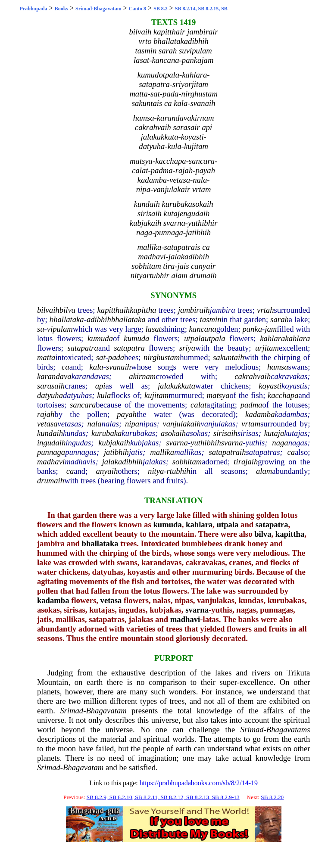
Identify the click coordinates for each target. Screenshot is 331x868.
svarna (177, 443)
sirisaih (225, 433)
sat (101, 357)
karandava (54, 376)
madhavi (51, 462)
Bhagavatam (106, 711)
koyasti (270, 386)
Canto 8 (137, 9)
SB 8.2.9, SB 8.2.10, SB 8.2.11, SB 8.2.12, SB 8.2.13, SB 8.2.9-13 (163, 797)
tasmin (211, 319)
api (100, 386)
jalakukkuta (176, 386)
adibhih (99, 319)
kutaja (274, 433)
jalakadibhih (122, 462)
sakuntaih (229, 357)
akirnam (142, 376)
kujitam (156, 395)
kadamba (260, 414)
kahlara (272, 338)
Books (61, 9)
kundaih (50, 433)
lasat (153, 329)
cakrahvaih (253, 376)
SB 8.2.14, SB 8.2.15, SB (201, 9)
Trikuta (298, 673)
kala (97, 367)
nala (94, 424)
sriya (187, 348)
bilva (67, 310)
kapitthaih (114, 310)
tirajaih (246, 462)
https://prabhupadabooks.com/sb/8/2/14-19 (199, 783)
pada (116, 357)
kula (104, 395)
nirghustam (162, 357)
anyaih (107, 471)
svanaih (119, 367)
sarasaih (51, 386)
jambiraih (194, 310)
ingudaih (51, 443)
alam (264, 471)
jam (271, 329)
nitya (156, 471)
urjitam (267, 348)
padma (251, 405)
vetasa (47, 424)
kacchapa (283, 395)
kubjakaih (114, 443)
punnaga (51, 452)
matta (46, 357)
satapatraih (228, 452)
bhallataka (67, 319)
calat (198, 405)
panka (252, 329)
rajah (46, 414)
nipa (132, 424)
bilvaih (48, 310)
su (41, 329)
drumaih (51, 481)
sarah (279, 319)
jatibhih (116, 452)
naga (280, 443)
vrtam (251, 424)
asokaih (173, 433)
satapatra (83, 348)
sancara (83, 405)
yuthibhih (206, 443)
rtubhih (179, 471)
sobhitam (187, 462)
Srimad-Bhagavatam (98, 9)
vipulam (60, 329)
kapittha (143, 310)
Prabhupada (34, 9)
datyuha (50, 395)
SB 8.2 (161, 9)
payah (127, 414)
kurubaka (106, 433)
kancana (203, 329)
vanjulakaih (181, 424)
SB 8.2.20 (272, 797)
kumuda (100, 338)
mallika (162, 452)
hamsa (278, 367)
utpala (194, 338)
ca (66, 367)
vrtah (265, 310)
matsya (218, 395)
